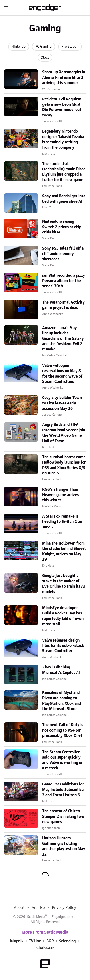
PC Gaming (44, 47)
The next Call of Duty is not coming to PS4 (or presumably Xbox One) (63, 730)
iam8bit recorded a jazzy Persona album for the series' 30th (64, 281)
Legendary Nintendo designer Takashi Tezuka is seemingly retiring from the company (63, 139)
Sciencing (67, 941)
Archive (38, 908)
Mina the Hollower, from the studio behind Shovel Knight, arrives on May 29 (64, 551)
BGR (50, 941)
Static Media (36, 917)
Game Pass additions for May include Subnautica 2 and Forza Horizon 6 (63, 790)
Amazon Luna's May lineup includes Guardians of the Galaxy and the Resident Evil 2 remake (63, 339)
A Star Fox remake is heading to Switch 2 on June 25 (62, 522)
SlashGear (45, 948)
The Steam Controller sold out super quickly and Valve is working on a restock (63, 760)
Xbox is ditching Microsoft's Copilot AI (61, 670)
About (19, 908)
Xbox (45, 58)
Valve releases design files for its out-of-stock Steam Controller (63, 646)
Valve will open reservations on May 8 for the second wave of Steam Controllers (62, 374)
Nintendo (19, 47)
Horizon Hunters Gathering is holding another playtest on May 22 (64, 846)
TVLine (35, 941)
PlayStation (70, 47)
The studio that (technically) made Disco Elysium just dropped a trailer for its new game (64, 172)
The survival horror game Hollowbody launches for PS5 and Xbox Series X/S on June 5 (64, 465)
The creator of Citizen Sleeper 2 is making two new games (63, 817)
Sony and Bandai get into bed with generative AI (64, 199)
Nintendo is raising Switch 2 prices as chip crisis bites (62, 227)
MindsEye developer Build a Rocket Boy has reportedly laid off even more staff (63, 616)
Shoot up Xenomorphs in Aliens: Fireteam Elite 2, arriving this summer (64, 77)
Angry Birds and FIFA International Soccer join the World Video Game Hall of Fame (64, 433)
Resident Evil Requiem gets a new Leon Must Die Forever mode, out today (62, 107)
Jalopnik (16, 941)
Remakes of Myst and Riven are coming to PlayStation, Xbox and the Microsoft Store (62, 701)
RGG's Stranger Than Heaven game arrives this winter (60, 495)
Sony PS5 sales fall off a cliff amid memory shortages (63, 254)
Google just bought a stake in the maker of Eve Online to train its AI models (64, 584)
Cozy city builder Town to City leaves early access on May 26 (62, 403)
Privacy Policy (64, 908)
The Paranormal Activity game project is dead (63, 305)
